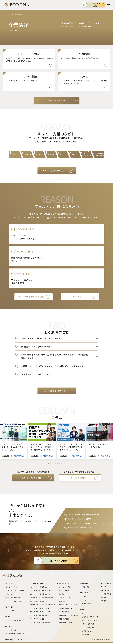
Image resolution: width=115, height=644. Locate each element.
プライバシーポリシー (25, 640)
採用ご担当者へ (106, 583)
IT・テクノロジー (88, 627)
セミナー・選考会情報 (14, 620)
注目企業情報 (86, 604)
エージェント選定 (65, 587)
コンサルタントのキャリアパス (40, 612)
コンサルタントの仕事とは (39, 601)
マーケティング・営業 (89, 620)
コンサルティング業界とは (38, 587)
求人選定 (62, 594)
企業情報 (104, 597)
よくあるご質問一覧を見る (55, 391)
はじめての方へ (12, 587)
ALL (83, 613)
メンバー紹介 (11, 611)
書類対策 (62, 601)
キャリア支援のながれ (14, 598)
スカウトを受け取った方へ (15, 601)
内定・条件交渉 (64, 619)
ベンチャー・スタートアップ (16, 633)
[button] (48, 463)
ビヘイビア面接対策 (66, 608)
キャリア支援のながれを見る (55, 171)
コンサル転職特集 (78, 478)
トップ (11, 14)
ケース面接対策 (64, 612)
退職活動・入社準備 (66, 622)
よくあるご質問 (106, 594)
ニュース (103, 587)
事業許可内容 (9, 640)
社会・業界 (86, 634)
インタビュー (86, 600)
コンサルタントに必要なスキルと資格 (42, 605)
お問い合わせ (105, 590)
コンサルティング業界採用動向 (40, 590)
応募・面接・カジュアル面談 (69, 615)
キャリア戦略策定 (65, 590)
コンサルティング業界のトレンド (41, 594)
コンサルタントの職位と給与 (39, 608)
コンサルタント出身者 (37, 619)
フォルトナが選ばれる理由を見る (31, 297)
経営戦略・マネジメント (90, 617)
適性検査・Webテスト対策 (68, 605)
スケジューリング (65, 598)
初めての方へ (78, 297)
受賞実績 (9, 594)
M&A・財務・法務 (88, 624)
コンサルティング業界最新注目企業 (41, 598)
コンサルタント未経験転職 (39, 615)
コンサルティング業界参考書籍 (40, 622)
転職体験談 (86, 587)
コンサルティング (12, 630)
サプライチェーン (88, 631)
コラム (84, 597)
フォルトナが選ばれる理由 (15, 590)
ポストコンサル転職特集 (31, 478)
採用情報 (104, 601)
